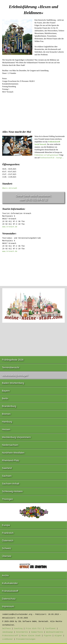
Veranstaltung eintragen (15, 375)
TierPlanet (50, 629)
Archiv (5, 575)
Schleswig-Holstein (12, 491)
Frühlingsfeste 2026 (13, 360)
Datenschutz (9, 599)
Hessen (6, 429)
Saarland (7, 468)
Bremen (6, 414)
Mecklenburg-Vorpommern (16, 437)
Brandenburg (9, 406)
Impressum (8, 606)
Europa (6, 525)
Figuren (48, 636)
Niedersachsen (10, 445)
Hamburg (7, 422)
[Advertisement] (33, 111)
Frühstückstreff (10, 591)
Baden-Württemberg (13, 383)
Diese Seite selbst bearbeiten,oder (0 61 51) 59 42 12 (34, 198)
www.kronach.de (10, 227)
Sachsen (7, 476)
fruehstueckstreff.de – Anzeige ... (52, 158)
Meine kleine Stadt (31, 636)
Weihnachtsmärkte (55, 632)
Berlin (5, 399)
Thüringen (8, 499)
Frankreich (8, 533)
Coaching (18, 629)
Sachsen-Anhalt (11, 484)
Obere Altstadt (10, 188)
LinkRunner (8, 639)
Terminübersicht (11, 367)
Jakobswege (8, 632)
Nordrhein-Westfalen (13, 453)
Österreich (8, 541)
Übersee (7, 556)
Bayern (6, 391)
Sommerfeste (37, 632)
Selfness (7, 629)
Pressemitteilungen (26, 639)
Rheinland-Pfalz (11, 460)
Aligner (58, 636)
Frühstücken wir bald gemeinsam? (47, 155)
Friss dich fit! (34, 629)
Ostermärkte (22, 632)
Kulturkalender (10, 583)
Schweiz (7, 548)
